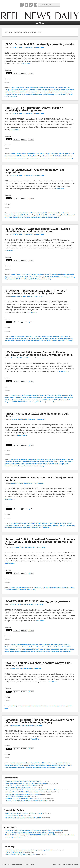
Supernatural (17, 215)
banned (38, 400)
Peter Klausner (35, 341)
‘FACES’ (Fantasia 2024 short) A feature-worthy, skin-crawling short (38, 664)
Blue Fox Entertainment (32, 649)
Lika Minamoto (39, 94)
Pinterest (31, 5)
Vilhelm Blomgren (36, 279)
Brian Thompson (55, 215)
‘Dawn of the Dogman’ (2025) (14, 816)
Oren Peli (45, 588)
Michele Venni (23, 158)
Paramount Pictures (55, 588)
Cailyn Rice (34, 706)
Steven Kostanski (36, 651)
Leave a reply (40, 47)
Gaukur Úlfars (63, 462)
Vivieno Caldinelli (56, 651)
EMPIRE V (45, 400)
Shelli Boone (46, 217)
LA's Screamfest (65, 400)
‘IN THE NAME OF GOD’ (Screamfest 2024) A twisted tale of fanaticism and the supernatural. (37, 230)
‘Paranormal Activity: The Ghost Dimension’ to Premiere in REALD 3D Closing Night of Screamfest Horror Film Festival (40, 542)
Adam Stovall (38, 525)
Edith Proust (16, 94)
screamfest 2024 (62, 94)
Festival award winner (28, 154)
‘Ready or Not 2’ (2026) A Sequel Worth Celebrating (20, 785)
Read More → (27, 64)
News (33, 90)
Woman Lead (18, 92)
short (62, 336)
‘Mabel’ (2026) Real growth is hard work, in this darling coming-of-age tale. (27, 783)
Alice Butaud (47, 92)
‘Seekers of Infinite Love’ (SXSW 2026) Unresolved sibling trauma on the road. (28, 792)
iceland (40, 464)
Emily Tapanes (50, 339)
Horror (26, 90)
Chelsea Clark (55, 649)
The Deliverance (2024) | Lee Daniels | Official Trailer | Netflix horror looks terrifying (30, 833)
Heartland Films (54, 400)
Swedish (16, 277)
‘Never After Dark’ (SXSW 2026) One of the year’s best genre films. (25, 798)
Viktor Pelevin (41, 402)
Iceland (39, 459)
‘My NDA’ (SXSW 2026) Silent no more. (17, 796)
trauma (62, 341)
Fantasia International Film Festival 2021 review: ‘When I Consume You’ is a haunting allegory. (39, 721)
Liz (30, 90)
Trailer (35, 156)
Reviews (38, 90)
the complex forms (57, 158)
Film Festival (59, 88)
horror (18, 464)
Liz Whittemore (29, 47)
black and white (57, 92)
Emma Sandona (29, 94)
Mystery (67, 154)
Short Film (68, 336)
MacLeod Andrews (69, 525)
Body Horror (20, 88)
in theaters (18, 647)
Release (65, 459)
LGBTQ (45, 464)
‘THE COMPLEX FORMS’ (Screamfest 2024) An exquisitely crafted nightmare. (34, 109)
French (16, 90)
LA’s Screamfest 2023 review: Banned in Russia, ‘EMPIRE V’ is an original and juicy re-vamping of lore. (39, 354)
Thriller (30, 156)
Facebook (22, 5)
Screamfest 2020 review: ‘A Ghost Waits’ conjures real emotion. (39, 479)
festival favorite (47, 525)
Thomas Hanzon (24, 279)
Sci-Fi (50, 90)
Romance (45, 90)
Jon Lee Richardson (61, 339)
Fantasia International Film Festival (32, 645)
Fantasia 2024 (62, 706)
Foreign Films (9, 90)
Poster (7, 156)
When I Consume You (49, 767)
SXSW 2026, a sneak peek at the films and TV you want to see (24, 813)
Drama (13, 213)
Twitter (26, 5)
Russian (35, 398)
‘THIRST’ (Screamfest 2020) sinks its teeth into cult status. (37, 415)
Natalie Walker (9, 528)
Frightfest (24, 523)
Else (22, 94)
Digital (13, 459)
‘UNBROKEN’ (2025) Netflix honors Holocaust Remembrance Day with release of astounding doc (34, 831)
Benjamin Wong (44, 215)
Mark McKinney (15, 651)
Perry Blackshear (36, 767)
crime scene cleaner (38, 339)
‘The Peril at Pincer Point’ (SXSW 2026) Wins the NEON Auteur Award (26, 800)
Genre (21, 90)
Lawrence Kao (13, 217)
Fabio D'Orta (14, 158)
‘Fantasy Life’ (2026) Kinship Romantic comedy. (19, 788)
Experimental (34, 88)
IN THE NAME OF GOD (52, 277)
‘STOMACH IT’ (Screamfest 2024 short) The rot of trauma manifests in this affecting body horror (35, 292)
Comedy (13, 645)
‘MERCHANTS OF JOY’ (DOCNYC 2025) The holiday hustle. (23, 818)
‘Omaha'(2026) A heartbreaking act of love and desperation (22, 781)
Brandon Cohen (45, 649)
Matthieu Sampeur (50, 94)
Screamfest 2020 (53, 464)
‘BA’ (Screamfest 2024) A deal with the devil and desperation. (35, 171)
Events (27, 88)
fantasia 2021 (45, 765)
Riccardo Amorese (34, 158)
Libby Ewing (13, 767)
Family (23, 213)
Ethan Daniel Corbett (45, 706)
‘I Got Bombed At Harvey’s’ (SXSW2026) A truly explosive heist (24, 794)
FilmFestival (37, 588)
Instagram (35, 5)
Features (51, 88)
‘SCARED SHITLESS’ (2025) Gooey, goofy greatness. (38, 601)
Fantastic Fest (43, 88)
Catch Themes (74, 864)
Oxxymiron (8, 402)
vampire (32, 466)
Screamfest (56, 90)
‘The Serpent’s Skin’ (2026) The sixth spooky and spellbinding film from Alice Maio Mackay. (32, 790)
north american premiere (22, 528)
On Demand (53, 459)
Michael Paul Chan (24, 217)
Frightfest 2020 (58, 525)
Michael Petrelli (30, 547)
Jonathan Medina (66, 215)
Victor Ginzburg (30, 402)
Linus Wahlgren (65, 277)
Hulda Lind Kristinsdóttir (29, 464)
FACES (54, 706)
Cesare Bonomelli (48, 156)
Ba (37, 215)
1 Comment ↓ (40, 483)
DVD (17, 459)
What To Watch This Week (18, 339)
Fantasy (18, 154)
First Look (67, 88)
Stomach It (55, 341)
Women (25, 92)
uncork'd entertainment (21, 466)
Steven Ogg (46, 651)
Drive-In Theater (16, 523)
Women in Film (33, 92)
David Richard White (61, 156)
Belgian (13, 88)
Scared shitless (25, 651)
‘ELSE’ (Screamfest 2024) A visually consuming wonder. (40, 44)
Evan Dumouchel (34, 765)
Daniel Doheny (64, 649)
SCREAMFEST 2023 (19, 402)
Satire (40, 398)
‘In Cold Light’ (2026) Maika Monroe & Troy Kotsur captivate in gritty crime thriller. (29, 850)
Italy (60, 154)
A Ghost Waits (28, 525)
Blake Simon (26, 706)
